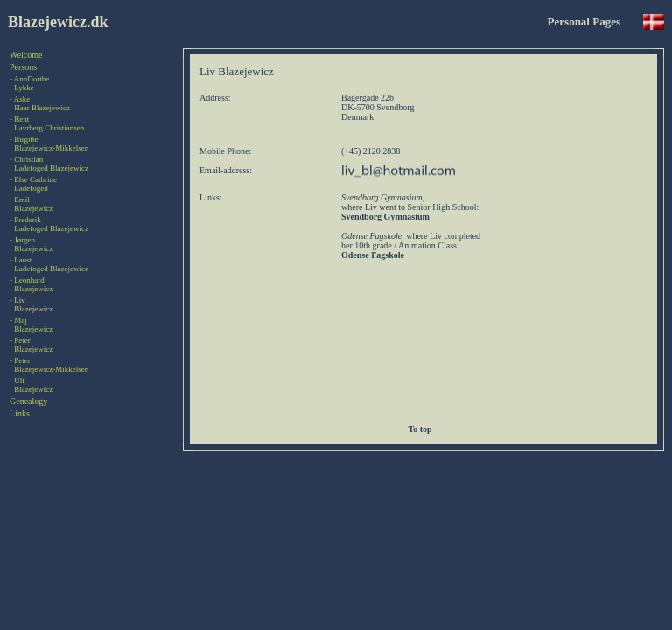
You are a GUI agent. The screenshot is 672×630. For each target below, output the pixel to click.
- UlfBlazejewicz (31, 385)
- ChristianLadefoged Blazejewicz (49, 164)
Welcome (26, 55)
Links (20, 413)
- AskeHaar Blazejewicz (40, 103)
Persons (23, 67)
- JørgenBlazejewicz (31, 244)
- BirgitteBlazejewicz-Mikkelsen (49, 143)
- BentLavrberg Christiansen (47, 123)
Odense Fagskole (373, 255)
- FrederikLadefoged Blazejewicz (49, 224)
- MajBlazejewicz (31, 325)
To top (423, 429)
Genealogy (28, 401)
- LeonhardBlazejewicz (31, 284)
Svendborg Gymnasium (385, 217)
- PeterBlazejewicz (31, 345)
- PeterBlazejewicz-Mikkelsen (49, 365)
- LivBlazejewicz (31, 304)
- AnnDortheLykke (29, 83)
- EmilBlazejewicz (31, 204)
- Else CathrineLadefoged (33, 184)
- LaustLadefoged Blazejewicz (49, 264)
